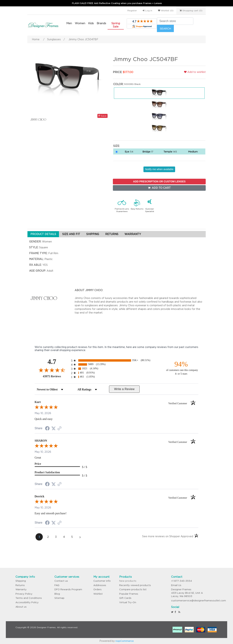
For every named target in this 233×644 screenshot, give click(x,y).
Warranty (21, 589)
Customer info (102, 581)
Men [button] (69, 23)
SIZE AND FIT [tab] (71, 234)
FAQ (57, 585)
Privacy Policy (24, 594)
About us (21, 607)
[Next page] (80, 537)
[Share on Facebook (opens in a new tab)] (47, 429)
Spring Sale (116, 25)
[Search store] (175, 21)
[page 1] (39, 537)
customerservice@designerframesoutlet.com (199, 601)
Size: (116, 146)
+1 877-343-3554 (181, 581)
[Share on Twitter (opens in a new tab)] (54, 428)
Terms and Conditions (29, 598)
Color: (118, 84)
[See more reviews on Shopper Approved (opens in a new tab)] (60, 429)
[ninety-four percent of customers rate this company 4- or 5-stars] (181, 368)
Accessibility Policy (27, 602)
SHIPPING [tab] (93, 234)
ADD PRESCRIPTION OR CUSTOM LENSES (159, 181)
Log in (147, 10)
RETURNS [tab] (112, 234)
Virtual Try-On (128, 602)
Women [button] (80, 23)
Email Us (176, 585)
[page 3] (56, 537)
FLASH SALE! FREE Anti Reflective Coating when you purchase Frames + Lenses (117, 3)
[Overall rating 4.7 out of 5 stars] (52, 370)
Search (165, 29)
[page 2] (48, 537)
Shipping (21, 581)
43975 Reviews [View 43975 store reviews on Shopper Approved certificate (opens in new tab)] (56, 376)
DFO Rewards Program (68, 589)
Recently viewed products (135, 585)
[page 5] (72, 537)
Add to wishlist (195, 72)
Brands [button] (101, 23)
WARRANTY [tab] (133, 234)
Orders (97, 589)
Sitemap (59, 598)
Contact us (61, 581)
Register (132, 10)
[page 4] (64, 537)
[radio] (116, 360)
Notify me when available (159, 169)
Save (102, 116)
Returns (20, 585)
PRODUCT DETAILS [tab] (43, 234)
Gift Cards (125, 598)
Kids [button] (91, 23)
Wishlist (98, 594)
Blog (57, 594)
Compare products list (133, 589)
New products (128, 581)
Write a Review (124, 389)
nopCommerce (125, 641)
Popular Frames (129, 594)
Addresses (100, 585)
